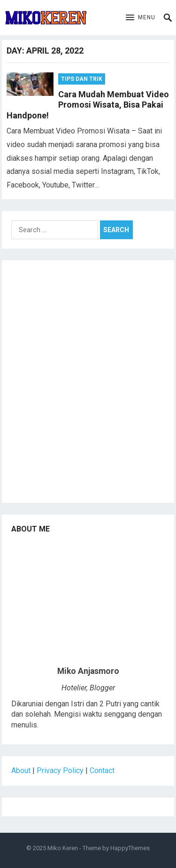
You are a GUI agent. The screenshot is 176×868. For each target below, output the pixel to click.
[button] (141, 18)
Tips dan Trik (82, 79)
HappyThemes (130, 848)
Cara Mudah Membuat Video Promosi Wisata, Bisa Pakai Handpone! (88, 105)
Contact (102, 770)
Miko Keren (63, 848)
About (21, 770)
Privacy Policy (60, 770)
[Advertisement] (88, 385)
